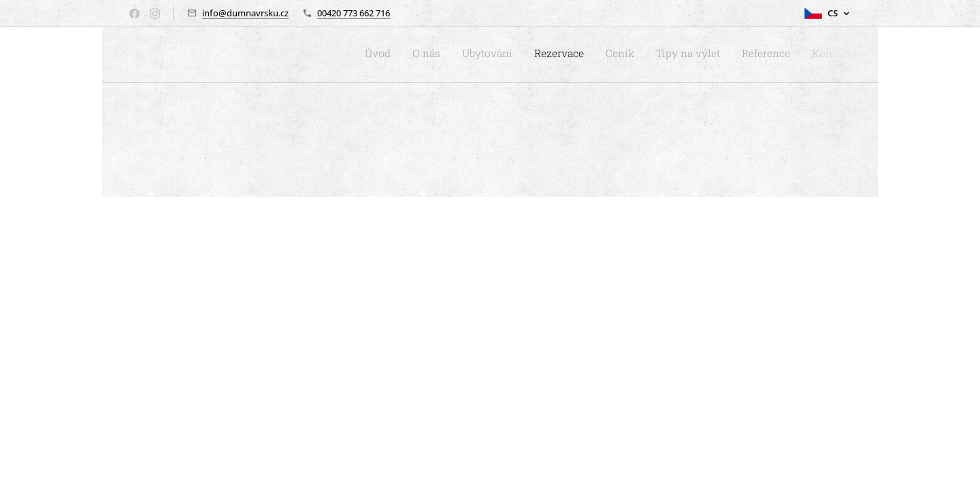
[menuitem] (702, 55)
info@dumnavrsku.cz (245, 13)
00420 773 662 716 (354, 13)
